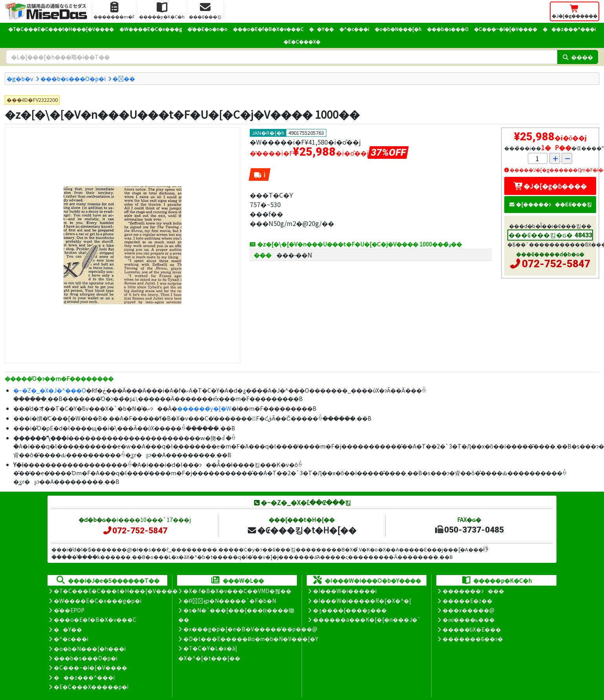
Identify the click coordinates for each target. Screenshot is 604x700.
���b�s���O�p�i (73, 78)
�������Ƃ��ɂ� (473, 639)
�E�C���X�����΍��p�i (91, 687)
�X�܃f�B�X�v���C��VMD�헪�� (237, 591)
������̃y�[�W (204, 408)
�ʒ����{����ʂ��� (350, 610)
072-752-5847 (556, 264)
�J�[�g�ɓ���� (550, 186)
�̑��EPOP (69, 610)
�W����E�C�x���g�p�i (98, 601)
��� (124, 78)
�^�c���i (354, 29)
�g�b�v (20, 78)
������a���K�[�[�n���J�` (367, 619)
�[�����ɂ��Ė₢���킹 (550, 204)
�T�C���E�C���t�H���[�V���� (61, 29)
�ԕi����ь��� (469, 619)
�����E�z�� (468, 601)
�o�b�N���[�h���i (90, 649)
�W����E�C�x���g (151, 29)
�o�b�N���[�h (398, 29)
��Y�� (321, 29)
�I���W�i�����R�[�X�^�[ (362, 601)
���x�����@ (469, 610)
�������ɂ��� (473, 591)
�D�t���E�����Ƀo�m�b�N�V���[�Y (251, 639)
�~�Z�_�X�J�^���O (50, 390)
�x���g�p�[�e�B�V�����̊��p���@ (250, 629)
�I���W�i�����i (345, 591)
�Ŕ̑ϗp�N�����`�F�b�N (230, 601)
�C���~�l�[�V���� (506, 29)
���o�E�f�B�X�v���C (268, 29)
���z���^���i (569, 29)
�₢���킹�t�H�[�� (302, 530)
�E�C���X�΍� (302, 41)
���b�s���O (448, 29)
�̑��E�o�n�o (207, 29)
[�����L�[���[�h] (282, 57)
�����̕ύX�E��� (472, 629)
